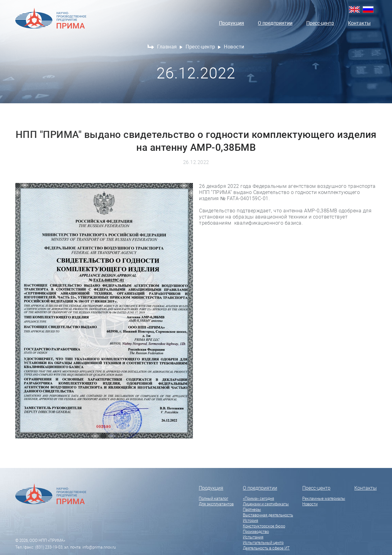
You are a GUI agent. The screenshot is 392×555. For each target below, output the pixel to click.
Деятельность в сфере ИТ (266, 548)
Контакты (359, 23)
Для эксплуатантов (216, 504)
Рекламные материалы (324, 498)
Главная (170, 47)
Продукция (232, 23)
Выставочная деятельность (268, 515)
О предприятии (275, 23)
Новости (310, 504)
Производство (256, 531)
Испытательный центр (263, 542)
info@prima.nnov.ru (99, 547)
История (251, 520)
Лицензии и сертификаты (266, 504)
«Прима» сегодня (258, 498)
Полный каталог (213, 498)
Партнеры (252, 509)
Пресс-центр (320, 23)
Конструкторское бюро (264, 526)
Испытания (253, 537)
